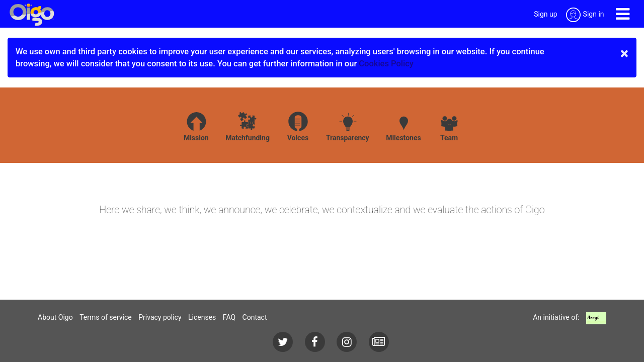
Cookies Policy (386, 64)
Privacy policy (160, 317)
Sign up (545, 14)
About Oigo (55, 317)
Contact (255, 317)
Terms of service (106, 317)
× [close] (624, 53)
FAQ (229, 317)
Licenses (202, 317)
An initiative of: (556, 317)
